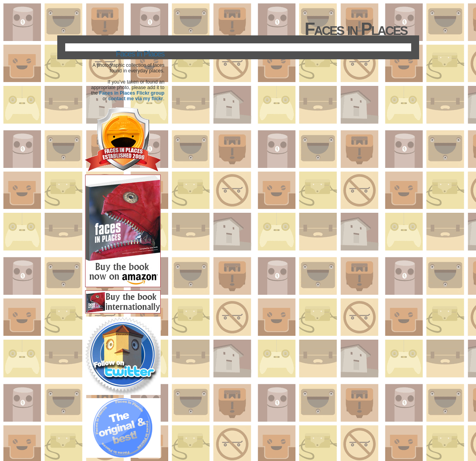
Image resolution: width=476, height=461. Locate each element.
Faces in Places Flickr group (132, 93)
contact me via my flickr (136, 99)
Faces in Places (140, 54)
